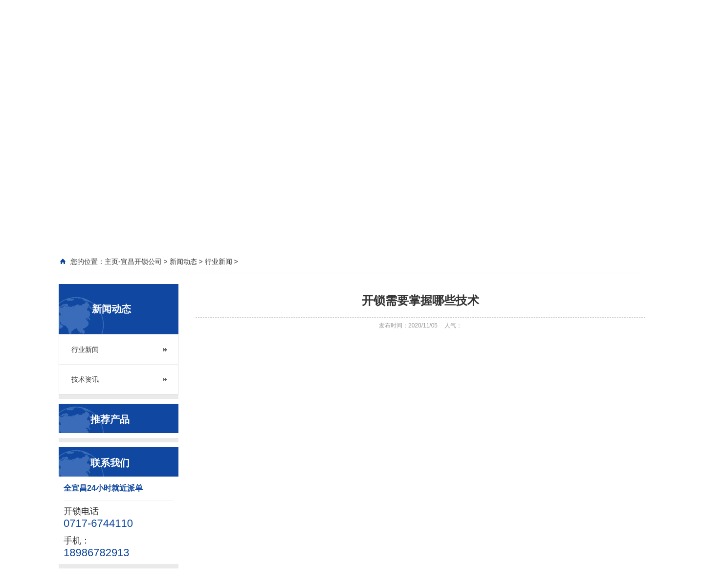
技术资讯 (85, 379)
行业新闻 (85, 349)
